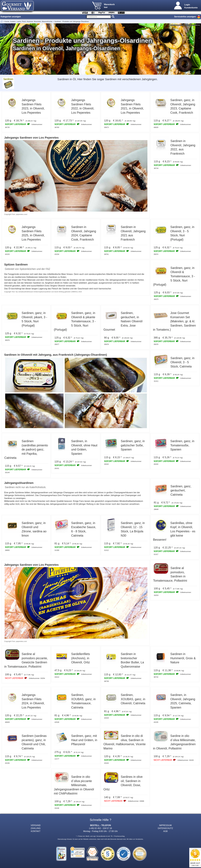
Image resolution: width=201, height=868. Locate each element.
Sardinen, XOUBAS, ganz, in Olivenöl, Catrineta (133, 699)
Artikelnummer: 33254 (37, 678)
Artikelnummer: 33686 (136, 801)
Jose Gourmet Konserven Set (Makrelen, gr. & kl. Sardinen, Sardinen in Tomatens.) (174, 321)
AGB (165, 831)
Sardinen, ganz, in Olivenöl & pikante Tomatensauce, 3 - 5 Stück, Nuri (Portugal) (75, 321)
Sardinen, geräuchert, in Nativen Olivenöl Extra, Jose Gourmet (123, 321)
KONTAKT (36, 831)
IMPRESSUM (165, 825)
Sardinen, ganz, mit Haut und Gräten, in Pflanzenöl (84, 740)
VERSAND (36, 825)
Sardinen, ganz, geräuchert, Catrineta (181, 490)
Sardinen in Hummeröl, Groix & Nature (183, 658)
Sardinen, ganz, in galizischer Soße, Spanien (133, 445)
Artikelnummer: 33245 (185, 760)
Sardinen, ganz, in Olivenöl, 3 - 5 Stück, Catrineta (182, 362)
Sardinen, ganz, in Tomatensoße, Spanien (182, 445)
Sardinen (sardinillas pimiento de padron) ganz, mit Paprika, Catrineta (26, 449)
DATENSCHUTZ (165, 828)
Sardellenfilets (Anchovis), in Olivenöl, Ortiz (81, 658)
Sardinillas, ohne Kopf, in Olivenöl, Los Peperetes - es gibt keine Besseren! (174, 531)
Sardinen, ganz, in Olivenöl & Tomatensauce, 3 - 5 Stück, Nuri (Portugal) (174, 276)
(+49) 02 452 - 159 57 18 (100, 828)
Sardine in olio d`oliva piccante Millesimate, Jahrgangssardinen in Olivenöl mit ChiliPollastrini (74, 785)
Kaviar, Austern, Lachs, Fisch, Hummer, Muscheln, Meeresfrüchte (29, 21)
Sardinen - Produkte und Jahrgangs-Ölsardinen (72, 21)
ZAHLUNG (36, 828)
